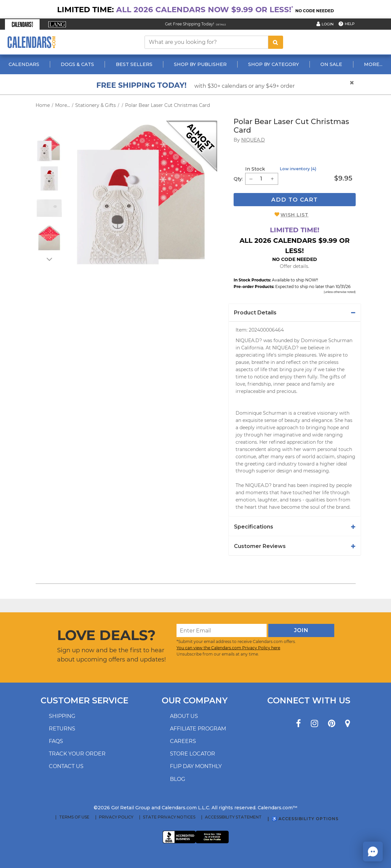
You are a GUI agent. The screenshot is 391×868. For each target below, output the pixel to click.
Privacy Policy (116, 817)
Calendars (24, 64)
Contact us (66, 766)
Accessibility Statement (233, 817)
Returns (62, 729)
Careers (183, 741)
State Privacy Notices (169, 817)
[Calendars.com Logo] (31, 42)
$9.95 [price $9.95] (343, 178)
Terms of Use (74, 817)
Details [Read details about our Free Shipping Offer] (221, 25)
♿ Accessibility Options (305, 819)
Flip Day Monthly (196, 766)
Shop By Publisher (200, 64)
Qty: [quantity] (238, 179)
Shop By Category (274, 64)
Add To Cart (294, 200)
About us (184, 716)
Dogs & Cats (77, 64)
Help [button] (350, 24)
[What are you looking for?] (207, 42)
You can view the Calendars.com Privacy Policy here (228, 648)
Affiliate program (198, 729)
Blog (178, 779)
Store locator (193, 754)
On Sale (331, 64)
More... (373, 64)
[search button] (276, 42)
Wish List (294, 215)
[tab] (295, 313)
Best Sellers (134, 64)
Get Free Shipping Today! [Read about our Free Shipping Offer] (190, 24)
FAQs (56, 741)
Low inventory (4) (298, 169)
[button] (22, 24)
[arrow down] (49, 259)
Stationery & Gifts (96, 105)
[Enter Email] (222, 630)
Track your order (77, 754)
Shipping (62, 716)
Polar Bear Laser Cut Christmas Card (167, 105)
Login (328, 24)
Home (43, 105)
